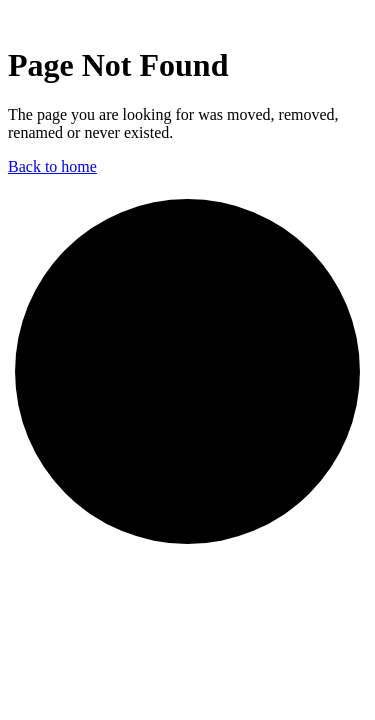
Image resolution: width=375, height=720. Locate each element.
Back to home (52, 166)
